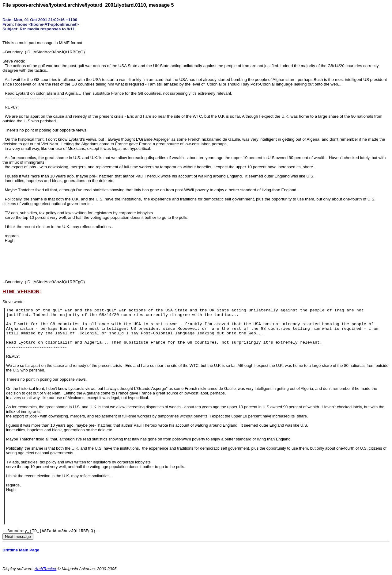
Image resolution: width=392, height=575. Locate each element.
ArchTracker (46, 569)
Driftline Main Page (21, 550)
